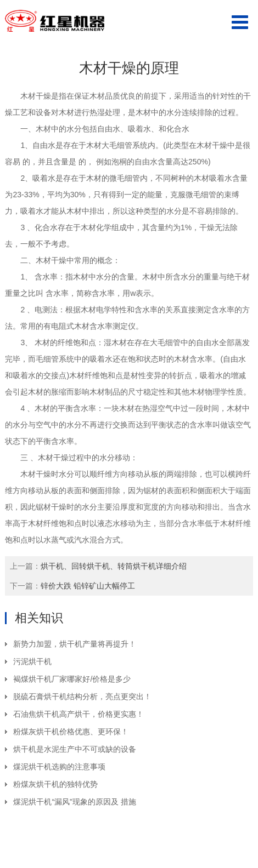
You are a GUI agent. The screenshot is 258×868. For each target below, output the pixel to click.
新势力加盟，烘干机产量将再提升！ (75, 644)
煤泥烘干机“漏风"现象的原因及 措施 (75, 802)
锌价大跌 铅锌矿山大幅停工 (88, 586)
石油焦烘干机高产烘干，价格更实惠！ (78, 714)
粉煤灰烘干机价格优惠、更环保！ (71, 732)
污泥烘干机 (32, 661)
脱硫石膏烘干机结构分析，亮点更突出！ (82, 696)
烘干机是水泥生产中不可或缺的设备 (75, 749)
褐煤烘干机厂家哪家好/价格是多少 (72, 679)
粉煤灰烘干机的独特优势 (55, 784)
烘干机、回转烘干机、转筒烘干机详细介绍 (114, 566)
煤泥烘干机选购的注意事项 (59, 767)
